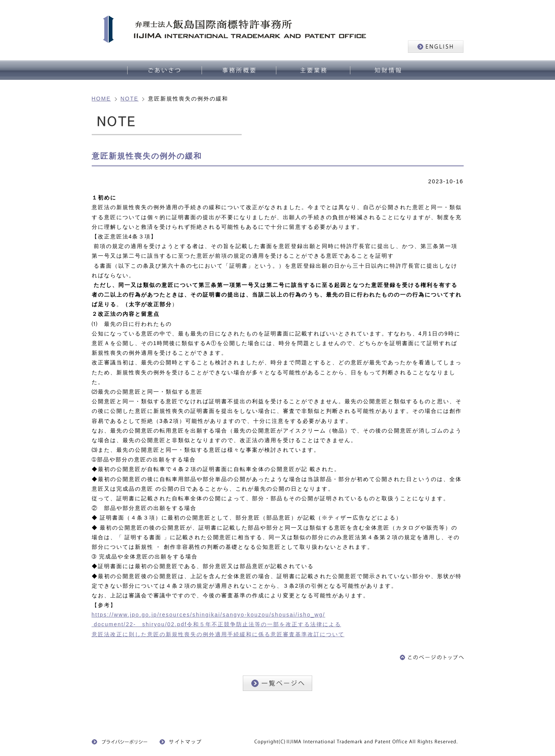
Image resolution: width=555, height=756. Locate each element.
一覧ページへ (277, 683)
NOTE (130, 99)
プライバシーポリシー (120, 742)
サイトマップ (183, 742)
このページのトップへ (432, 657)
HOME (101, 99)
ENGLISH (436, 47)
